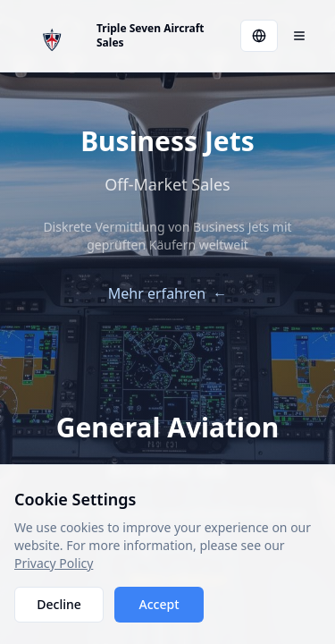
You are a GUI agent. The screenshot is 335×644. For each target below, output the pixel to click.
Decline (59, 604)
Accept (159, 604)
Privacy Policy (54, 563)
